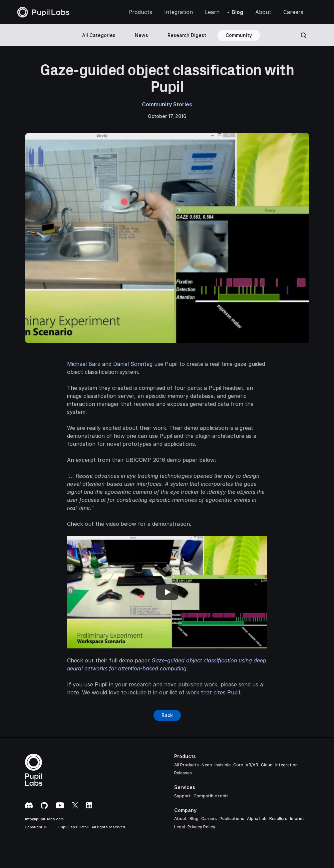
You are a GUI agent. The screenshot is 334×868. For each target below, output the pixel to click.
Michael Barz (84, 364)
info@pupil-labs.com (44, 819)
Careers (209, 819)
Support (183, 796)
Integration (286, 765)
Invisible (223, 765)
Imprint (297, 819)
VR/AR (252, 765)
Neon (207, 765)
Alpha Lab (257, 819)
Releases (183, 773)
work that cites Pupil (213, 692)
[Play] (167, 592)
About (181, 819)
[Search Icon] (304, 35)
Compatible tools (211, 796)
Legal (180, 827)
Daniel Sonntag (133, 364)
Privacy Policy (201, 827)
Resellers (278, 819)
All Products (187, 765)
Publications (232, 819)
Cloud (267, 765)
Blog (194, 819)
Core (238, 765)
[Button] (167, 715)
